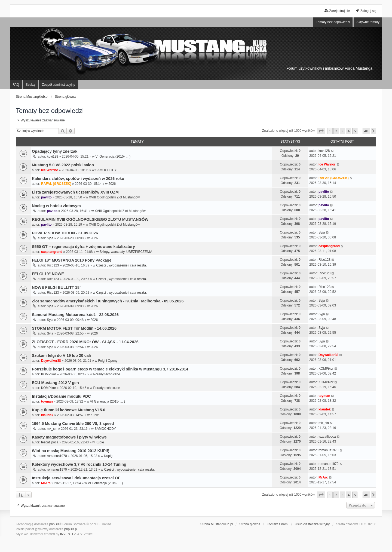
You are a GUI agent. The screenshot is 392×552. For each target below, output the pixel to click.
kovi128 (52, 157)
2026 (112, 184)
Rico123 (53, 265)
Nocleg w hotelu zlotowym (56, 206)
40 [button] (366, 131)
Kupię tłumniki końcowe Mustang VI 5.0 (68, 410)
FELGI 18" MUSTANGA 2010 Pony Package (72, 260)
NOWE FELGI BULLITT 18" (57, 287)
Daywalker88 (51, 361)
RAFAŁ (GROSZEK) (56, 184)
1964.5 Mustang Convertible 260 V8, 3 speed (73, 424)
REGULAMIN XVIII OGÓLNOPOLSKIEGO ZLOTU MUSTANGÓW (90, 219)
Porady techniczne (107, 374)
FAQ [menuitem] (16, 85)
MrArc (46, 483)
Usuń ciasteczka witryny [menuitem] (312, 524)
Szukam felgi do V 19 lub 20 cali (61, 355)
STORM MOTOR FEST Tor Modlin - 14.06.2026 (74, 328)
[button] (321, 131)
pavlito (46, 197)
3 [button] (342, 131)
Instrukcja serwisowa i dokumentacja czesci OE (76, 478)
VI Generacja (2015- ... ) (113, 157)
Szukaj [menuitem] (30, 85)
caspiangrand (52, 252)
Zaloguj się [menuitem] (366, 11)
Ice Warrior (50, 170)
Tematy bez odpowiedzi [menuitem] (333, 22)
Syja (50, 238)
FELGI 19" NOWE (48, 274)
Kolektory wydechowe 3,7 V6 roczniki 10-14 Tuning (79, 464)
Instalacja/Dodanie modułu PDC (61, 396)
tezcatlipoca (50, 442)
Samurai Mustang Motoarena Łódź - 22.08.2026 (75, 315)
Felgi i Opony (108, 361)
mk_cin (52, 429)
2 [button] (336, 131)
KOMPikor (49, 374)
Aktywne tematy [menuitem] (368, 22)
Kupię (95, 415)
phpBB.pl (71, 529)
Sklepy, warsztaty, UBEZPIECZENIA (126, 252)
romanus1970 (57, 456)
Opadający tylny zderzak (55, 151)
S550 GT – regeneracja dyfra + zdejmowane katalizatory (83, 247)
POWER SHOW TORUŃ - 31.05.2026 (65, 233)
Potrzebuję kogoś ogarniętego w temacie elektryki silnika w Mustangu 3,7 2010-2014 (110, 369)
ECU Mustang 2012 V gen (55, 383)
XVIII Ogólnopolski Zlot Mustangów (114, 197)
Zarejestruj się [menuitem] (337, 11)
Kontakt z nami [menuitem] (278, 524)
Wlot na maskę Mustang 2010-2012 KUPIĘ (71, 451)
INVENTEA (68, 534)
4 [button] (349, 131)
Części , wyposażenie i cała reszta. (121, 265)
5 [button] (355, 131)
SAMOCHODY (106, 170)
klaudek (47, 415)
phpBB (54, 524)
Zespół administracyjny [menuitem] (59, 85)
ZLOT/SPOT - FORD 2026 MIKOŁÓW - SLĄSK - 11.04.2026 (85, 342)
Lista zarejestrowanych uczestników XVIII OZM (75, 192)
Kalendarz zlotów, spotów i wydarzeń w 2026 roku (78, 179)
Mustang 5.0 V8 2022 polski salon (63, 165)
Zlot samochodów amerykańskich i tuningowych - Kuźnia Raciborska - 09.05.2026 (108, 301)
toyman (47, 401)
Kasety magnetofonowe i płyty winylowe (69, 437)
